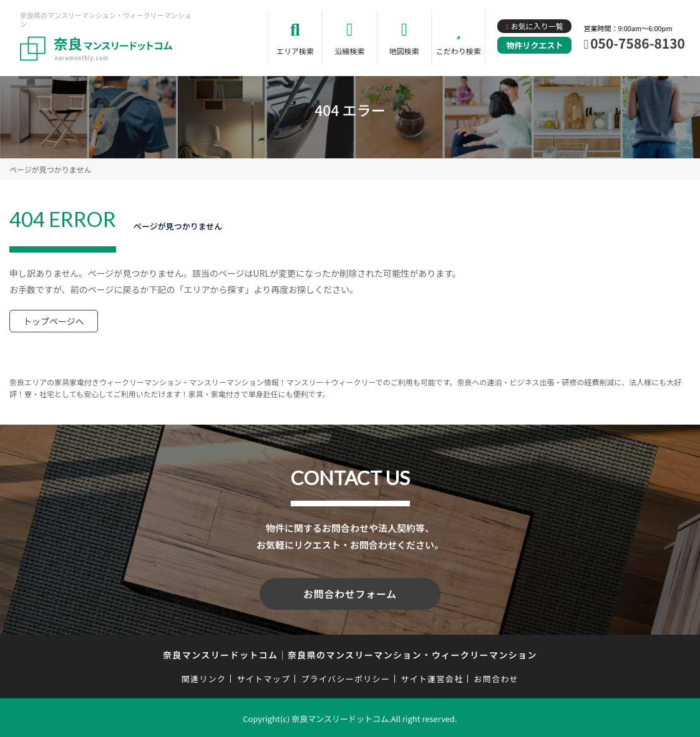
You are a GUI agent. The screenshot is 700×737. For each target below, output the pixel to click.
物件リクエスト (534, 45)
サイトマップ (264, 677)
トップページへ (54, 321)
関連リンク (204, 677)
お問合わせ (497, 677)
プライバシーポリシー (345, 677)
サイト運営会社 (432, 677)
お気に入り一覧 (537, 26)
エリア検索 (295, 51)
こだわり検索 (459, 51)
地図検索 (404, 51)
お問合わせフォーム (350, 593)
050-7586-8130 (638, 43)
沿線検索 (349, 51)
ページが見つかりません (50, 169)
